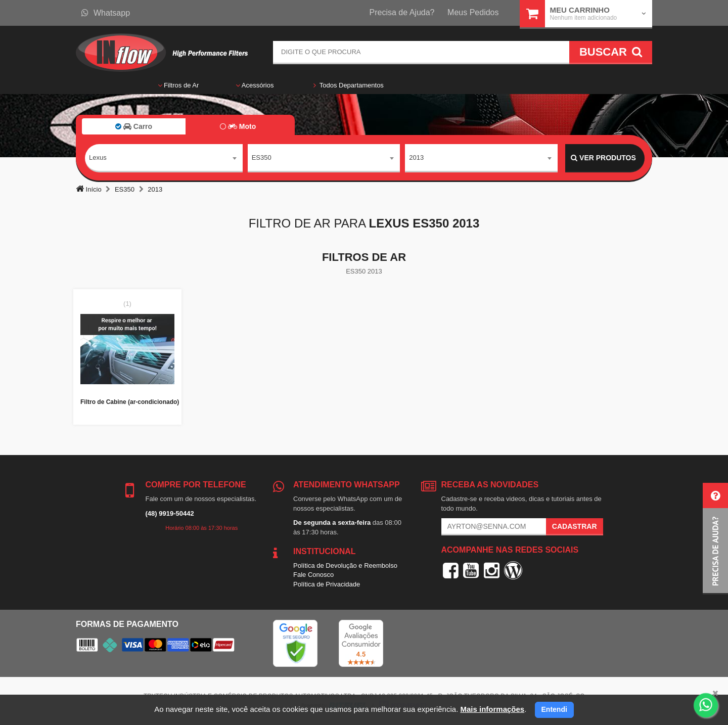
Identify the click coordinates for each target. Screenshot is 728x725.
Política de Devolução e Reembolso (345, 565)
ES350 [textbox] (262, 157)
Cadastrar (575, 526)
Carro (134, 126)
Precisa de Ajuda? (402, 12)
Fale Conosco (313, 575)
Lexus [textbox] (98, 157)
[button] (715, 539)
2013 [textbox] (416, 157)
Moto (238, 126)
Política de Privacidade (327, 584)
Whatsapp (106, 13)
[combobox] (164, 158)
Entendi (554, 709)
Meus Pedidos (473, 12)
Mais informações (492, 709)
